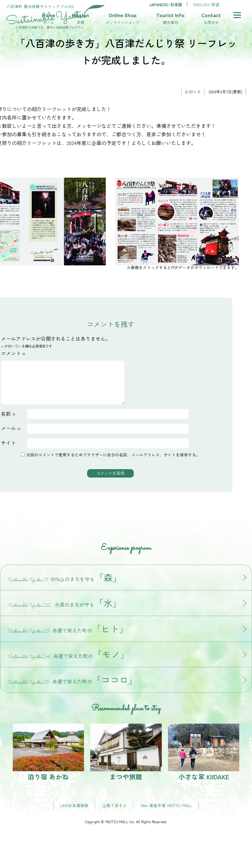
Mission (80, 19)
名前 (8, 421)
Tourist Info (170, 19)
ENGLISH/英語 (206, 5)
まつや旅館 (126, 760)
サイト (8, 450)
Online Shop (123, 19)
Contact (211, 19)
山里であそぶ (114, 813)
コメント (13, 353)
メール (11, 436)
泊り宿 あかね (49, 760)
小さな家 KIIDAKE (204, 760)
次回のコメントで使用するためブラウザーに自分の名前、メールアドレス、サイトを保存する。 (113, 462)
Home (49, 19)
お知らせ (193, 92)
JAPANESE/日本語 (166, 5)
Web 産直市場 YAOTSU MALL (166, 813)
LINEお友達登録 (74, 813)
